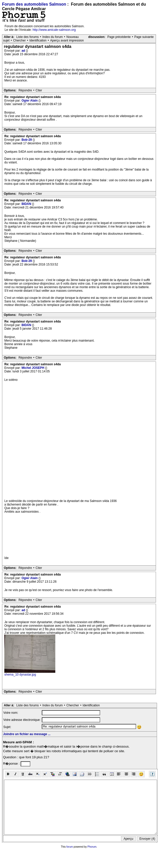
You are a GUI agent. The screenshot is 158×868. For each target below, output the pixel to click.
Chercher (19, 40)
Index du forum (52, 37)
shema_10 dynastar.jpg (20, 675)
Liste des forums (28, 37)
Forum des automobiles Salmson (34, 4)
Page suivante (144, 37)
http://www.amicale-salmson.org (54, 30)
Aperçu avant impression (67, 40)
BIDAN (27, 204)
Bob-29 (27, 140)
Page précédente (119, 37)
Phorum (92, 847)
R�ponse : (12, 764)
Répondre (25, 90)
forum (70, 847)
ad (24, 51)
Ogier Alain (30, 101)
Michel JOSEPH (33, 368)
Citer (39, 90)
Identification (38, 40)
